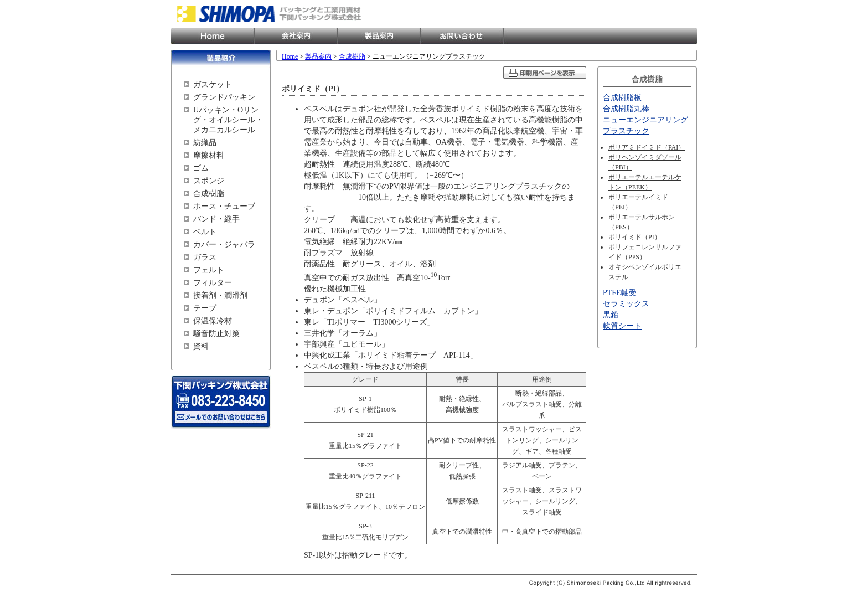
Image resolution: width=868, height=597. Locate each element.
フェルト (209, 270)
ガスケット (213, 84)
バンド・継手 (216, 219)
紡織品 (205, 143)
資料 (201, 346)
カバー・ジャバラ (224, 245)
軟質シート (622, 326)
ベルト (205, 232)
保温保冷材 (213, 321)
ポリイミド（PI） (635, 237)
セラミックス (626, 304)
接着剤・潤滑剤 (220, 295)
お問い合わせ (462, 36)
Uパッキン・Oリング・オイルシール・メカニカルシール (228, 120)
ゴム (201, 168)
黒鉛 (611, 315)
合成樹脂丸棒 (626, 109)
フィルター (213, 283)
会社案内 (296, 36)
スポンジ (209, 181)
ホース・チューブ (224, 206)
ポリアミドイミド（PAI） (647, 147)
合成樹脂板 (622, 98)
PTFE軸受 (620, 293)
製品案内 (379, 36)
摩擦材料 (209, 155)
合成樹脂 (209, 194)
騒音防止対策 (216, 334)
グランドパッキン (224, 97)
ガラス (205, 257)
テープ (205, 308)
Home (213, 36)
